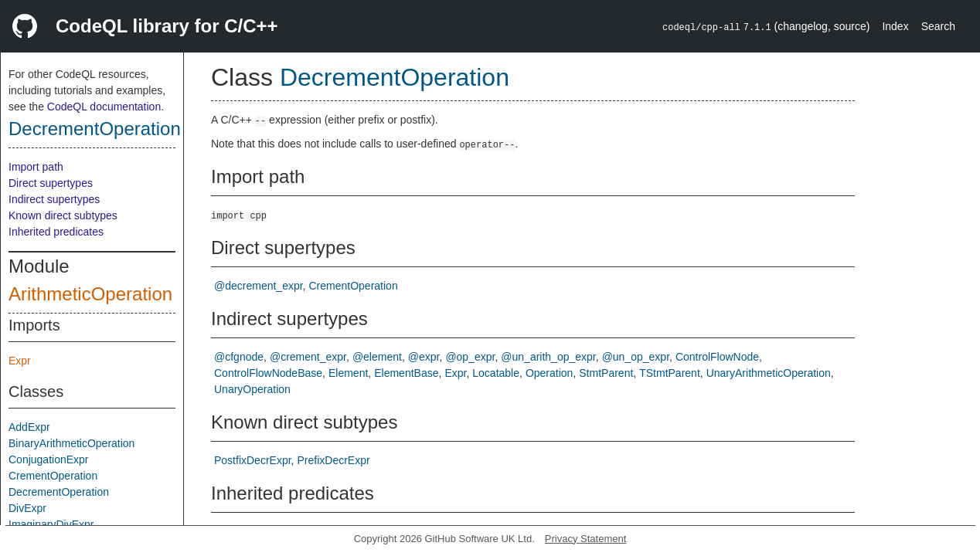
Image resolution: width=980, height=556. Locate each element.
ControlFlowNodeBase (268, 373)
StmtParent (606, 373)
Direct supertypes (51, 183)
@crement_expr (308, 357)
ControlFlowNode (717, 357)
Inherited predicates (56, 232)
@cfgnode (239, 357)
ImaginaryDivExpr (51, 524)
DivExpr (27, 508)
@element (377, 357)
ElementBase (406, 373)
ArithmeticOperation (90, 294)
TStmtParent (670, 373)
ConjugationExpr (49, 459)
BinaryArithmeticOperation (71, 443)
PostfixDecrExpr (253, 460)
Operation (549, 373)
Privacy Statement (586, 539)
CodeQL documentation (104, 107)
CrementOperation (53, 476)
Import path (36, 167)
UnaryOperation (252, 389)
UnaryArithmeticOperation (769, 373)
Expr (20, 361)
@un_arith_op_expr (548, 357)
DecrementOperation (95, 129)
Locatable (496, 373)
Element (348, 373)
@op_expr (470, 357)
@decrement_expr (259, 286)
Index (895, 26)
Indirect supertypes (54, 199)
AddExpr (29, 427)
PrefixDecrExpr (333, 460)
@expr (424, 357)
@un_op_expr (636, 357)
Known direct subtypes (63, 215)
